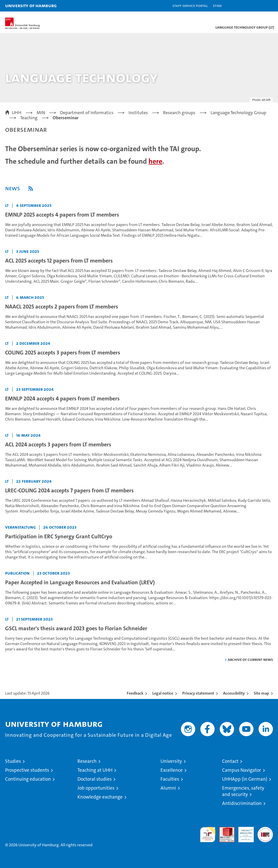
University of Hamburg (31, 5)
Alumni (168, 788)
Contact (230, 761)
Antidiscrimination (242, 803)
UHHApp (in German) (245, 779)
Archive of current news (250, 659)
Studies (13, 761)
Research (87, 761)
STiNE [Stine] (217, 5)
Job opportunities (96, 788)
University (171, 761)
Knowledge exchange (100, 797)
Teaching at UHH (95, 770)
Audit (224, 830)
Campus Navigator (242, 770)
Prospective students (27, 770)
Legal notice (163, 693)
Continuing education (28, 779)
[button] (258, 6)
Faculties (170, 779)
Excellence (172, 770)
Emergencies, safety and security (243, 791)
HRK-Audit (243, 832)
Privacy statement (198, 693)
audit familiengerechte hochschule (208, 835)
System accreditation (265, 832)
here (155, 161)
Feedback (135, 693)
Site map (261, 693)
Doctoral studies (95, 779)
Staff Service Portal (190, 5)
